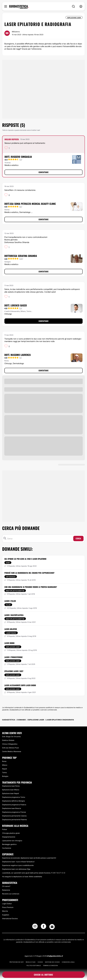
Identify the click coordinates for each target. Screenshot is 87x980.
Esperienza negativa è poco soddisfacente (18, 865)
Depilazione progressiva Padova (14, 805)
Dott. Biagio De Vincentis (11, 737)
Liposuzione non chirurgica (12, 841)
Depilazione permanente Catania (14, 816)
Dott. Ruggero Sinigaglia (18, 157)
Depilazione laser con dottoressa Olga (16, 869)
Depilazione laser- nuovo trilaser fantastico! (18, 862)
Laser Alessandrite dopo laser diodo (20, 685)
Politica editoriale (34, 965)
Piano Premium (8, 907)
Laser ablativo (11, 629)
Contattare (44, 172)
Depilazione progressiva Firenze (14, 812)
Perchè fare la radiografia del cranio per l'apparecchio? (29, 573)
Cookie (40, 962)
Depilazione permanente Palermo (14, 820)
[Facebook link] (43, 927)
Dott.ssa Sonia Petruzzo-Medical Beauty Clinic (30, 204)
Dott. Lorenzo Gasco (16, 305)
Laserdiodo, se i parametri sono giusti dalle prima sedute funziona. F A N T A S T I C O (34, 873)
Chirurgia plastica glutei (11, 833)
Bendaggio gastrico (9, 844)
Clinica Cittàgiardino (10, 744)
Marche (5, 911)
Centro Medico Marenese (12, 751)
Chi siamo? (6, 886)
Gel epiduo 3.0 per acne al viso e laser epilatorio (25, 559)
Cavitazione (7, 848)
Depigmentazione (9, 837)
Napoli (5, 769)
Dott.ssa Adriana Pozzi (10, 748)
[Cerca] (40, 538)
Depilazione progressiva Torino (14, 797)
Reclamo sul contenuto (11, 894)
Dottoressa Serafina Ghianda (21, 256)
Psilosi (5, 829)
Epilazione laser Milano (11, 790)
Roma (4, 761)
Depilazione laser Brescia (12, 808)
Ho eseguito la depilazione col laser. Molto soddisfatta (22, 877)
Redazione (6, 890)
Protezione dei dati (17, 962)
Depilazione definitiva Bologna (13, 801)
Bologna (5, 776)
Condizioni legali (68, 962)
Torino (4, 773)
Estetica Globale (8, 740)
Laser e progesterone (13, 657)
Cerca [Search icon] (78, 538)
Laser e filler (10, 601)
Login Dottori (7, 904)
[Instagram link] (35, 927)
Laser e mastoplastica (14, 615)
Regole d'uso (31, 962)
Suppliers (6, 915)
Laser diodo (9, 643)
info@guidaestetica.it (55, 956)
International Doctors (10, 919)
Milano (5, 765)
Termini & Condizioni (50, 965)
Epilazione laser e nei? (14, 671)
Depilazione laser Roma (11, 786)
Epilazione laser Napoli (11, 793)
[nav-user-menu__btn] (81, 6)
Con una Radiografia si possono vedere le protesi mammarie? (31, 587)
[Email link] (52, 927)
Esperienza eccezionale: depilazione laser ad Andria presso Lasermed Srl (29, 858)
